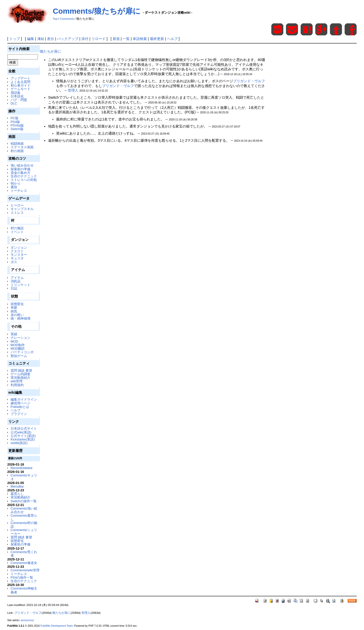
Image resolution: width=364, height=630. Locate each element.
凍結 (41, 39)
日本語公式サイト (24, 428)
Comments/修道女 (24, 563)
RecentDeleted (21, 468)
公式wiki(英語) (21, 432)
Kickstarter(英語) (23, 439)
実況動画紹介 (20, 378)
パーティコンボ (22, 352)
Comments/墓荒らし (24, 517)
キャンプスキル (22, 209)
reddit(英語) (19, 443)
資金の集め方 (20, 173)
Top (55, 19)
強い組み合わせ (22, 165)
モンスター (19, 255)
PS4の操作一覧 (22, 577)
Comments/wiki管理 (25, 570)
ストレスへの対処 (24, 180)
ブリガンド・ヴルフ (249, 81)
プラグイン (19, 414)
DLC (14, 103)
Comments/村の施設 (24, 525)
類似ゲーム (19, 356)
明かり (16, 184)
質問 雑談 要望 (21, 371)
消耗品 (16, 281)
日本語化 (17, 96)
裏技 (14, 187)
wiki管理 (17, 381)
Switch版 (17, 129)
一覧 (126, 39)
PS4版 (15, 122)
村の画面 (17, 151)
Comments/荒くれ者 (24, 554)
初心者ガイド (20, 85)
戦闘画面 (17, 144)
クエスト (17, 251)
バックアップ (68, 39)
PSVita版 (17, 125)
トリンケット (20, 285)
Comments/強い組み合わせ (24, 510)
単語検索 (140, 39)
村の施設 (17, 228)
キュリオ (17, 258)
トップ (15, 39)
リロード (99, 39)
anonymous (27, 620)
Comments (67, 19)
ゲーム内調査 (20, 374)
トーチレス (19, 191)
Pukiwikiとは (20, 407)
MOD (14, 341)
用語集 (16, 93)
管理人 (73, 90)
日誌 (14, 288)
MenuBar (17, 486)
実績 (14, 334)
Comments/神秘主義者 (24, 590)
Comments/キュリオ (24, 477)
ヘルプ (172, 39)
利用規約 (17, 385)
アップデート (20, 78)
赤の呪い (17, 315)
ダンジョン (19, 248)
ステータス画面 (22, 147)
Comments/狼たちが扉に (97, 11)
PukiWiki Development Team (57, 626)
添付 (85, 39)
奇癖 (14, 308)
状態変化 (17, 304)
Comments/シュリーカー (24, 532)
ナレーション (20, 338)
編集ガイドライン (24, 399)
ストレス (17, 213)
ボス (14, 262)
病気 (14, 311)
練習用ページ (20, 403)
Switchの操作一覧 (24, 501)
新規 (116, 39)
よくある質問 (20, 82)
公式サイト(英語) (23, 436)
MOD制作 (18, 345)
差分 (51, 39)
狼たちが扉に (51, 51)
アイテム (17, 278)
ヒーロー (17, 205)
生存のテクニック (24, 176)
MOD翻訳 (18, 349)
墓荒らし (17, 494)
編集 (31, 39)
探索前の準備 (20, 169)
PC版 (15, 118)
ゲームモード (20, 89)
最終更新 (157, 39)
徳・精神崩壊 (20, 318)
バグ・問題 (19, 100)
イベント (17, 232)
